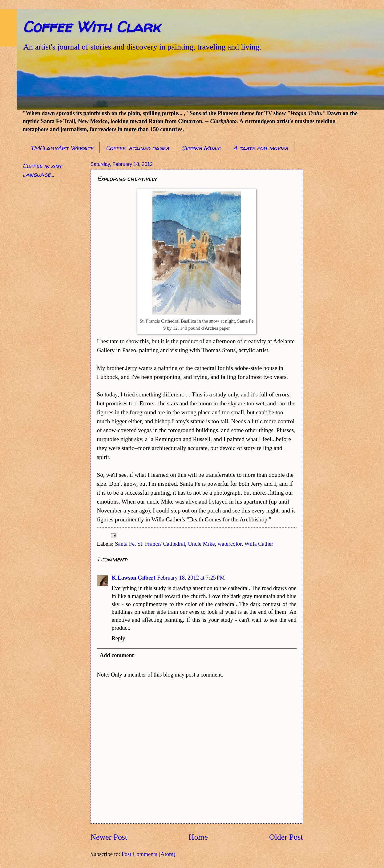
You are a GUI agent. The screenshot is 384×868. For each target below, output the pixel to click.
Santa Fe (125, 544)
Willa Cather (259, 544)
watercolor (230, 544)
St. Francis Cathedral (161, 544)
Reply (119, 638)
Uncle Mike (201, 544)
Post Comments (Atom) (149, 854)
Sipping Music (201, 148)
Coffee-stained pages (137, 148)
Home (198, 837)
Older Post (286, 837)
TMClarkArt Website (62, 148)
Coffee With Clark (91, 27)
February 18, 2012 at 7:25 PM (191, 578)
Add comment (117, 655)
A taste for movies (261, 148)
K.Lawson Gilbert (134, 578)
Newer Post (109, 837)
